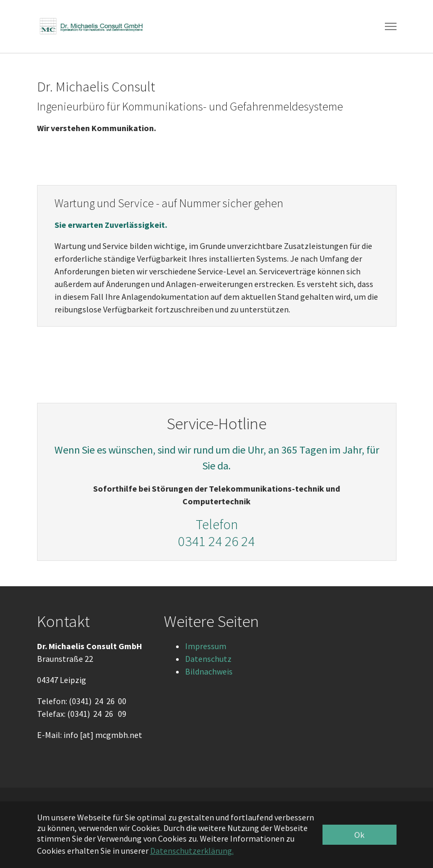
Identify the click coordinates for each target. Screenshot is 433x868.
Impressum (206, 646)
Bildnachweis (209, 671)
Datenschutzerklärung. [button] (192, 851)
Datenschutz (208, 659)
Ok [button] (359, 835)
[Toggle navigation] (391, 26)
